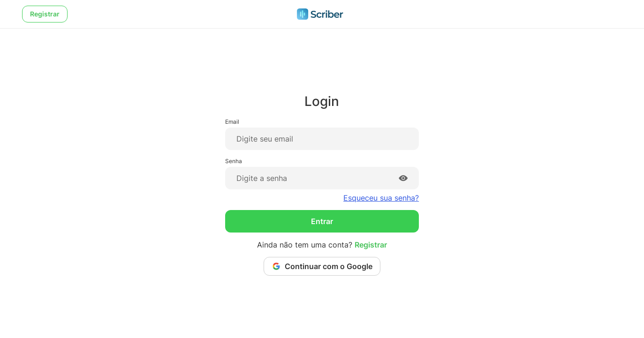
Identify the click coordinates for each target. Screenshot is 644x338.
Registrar (45, 14)
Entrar (322, 221)
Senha (234, 161)
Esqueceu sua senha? (381, 198)
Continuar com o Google (322, 266)
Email (232, 122)
